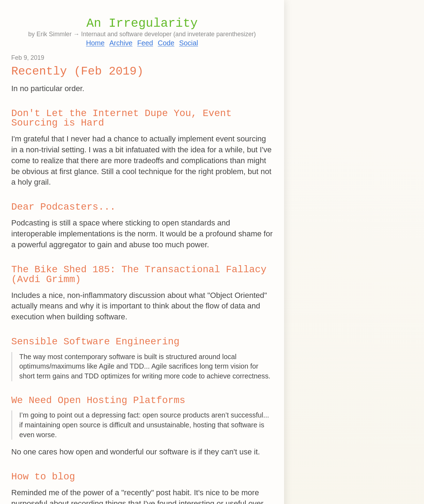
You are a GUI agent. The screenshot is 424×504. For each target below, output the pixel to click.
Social (188, 43)
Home (95, 43)
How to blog (43, 477)
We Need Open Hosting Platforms (98, 400)
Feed (145, 43)
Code (166, 43)
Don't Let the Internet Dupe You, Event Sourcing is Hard (121, 118)
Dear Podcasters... (63, 207)
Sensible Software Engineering (95, 342)
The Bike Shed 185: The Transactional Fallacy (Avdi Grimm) (139, 275)
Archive (121, 43)
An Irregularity (142, 24)
